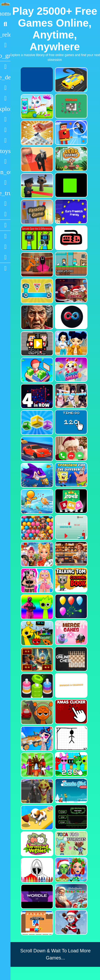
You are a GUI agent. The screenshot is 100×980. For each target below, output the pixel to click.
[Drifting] (5, 204)
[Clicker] (5, 214)
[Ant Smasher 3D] (36, 133)
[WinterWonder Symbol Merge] (71, 896)
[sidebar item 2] (5, 268)
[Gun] (5, 161)
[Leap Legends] (71, 159)
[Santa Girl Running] (71, 791)
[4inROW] (36, 396)
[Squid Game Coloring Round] (36, 870)
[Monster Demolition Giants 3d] (36, 739)
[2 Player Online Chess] (71, 659)
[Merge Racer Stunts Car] (71, 80)
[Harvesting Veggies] (36, 844)
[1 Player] (5, 172)
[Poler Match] (71, 317)
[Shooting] (5, 119)
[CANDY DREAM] (71, 369)
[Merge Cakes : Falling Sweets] (71, 633)
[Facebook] (5, 247)
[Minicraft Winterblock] (36, 923)
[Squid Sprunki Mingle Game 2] (36, 265)
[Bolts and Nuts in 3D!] (36, 291)
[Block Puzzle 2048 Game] (71, 501)
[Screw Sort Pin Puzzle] (36, 765)
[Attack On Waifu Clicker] (71, 396)
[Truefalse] (71, 185)
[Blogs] (5, 225)
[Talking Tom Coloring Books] (71, 580)
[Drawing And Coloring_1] (71, 685)
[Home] (5, 13)
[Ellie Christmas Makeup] (71, 870)
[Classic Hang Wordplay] (71, 738)
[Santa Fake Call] (71, 448)
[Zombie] (5, 130)
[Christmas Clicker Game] (71, 712)
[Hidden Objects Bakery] (71, 554)
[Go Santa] (71, 290)
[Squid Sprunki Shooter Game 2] (36, 607)
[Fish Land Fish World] (36, 502)
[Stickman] (5, 140)
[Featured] (5, 56)
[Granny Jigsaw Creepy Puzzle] (36, 317)
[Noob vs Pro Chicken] (71, 264)
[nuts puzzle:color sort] (36, 686)
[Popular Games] (5, 45)
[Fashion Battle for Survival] (71, 343)
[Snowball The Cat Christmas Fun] (71, 527)
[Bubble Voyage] (36, 528)
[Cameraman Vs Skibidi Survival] (36, 159)
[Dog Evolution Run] (36, 818)
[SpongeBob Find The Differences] (71, 475)
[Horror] (5, 182)
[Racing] (5, 67)
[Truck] (5, 193)
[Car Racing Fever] (36, 449)
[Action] (5, 77)
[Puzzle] (5, 88)
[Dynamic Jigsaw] (71, 106)
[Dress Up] (5, 98)
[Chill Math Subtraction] (36, 660)
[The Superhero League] (71, 132)
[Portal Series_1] (71, 817)
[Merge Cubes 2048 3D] (36, 423)
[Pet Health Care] (36, 107)
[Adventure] (5, 109)
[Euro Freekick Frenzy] (71, 211)
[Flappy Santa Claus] (71, 922)
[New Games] (5, 34)
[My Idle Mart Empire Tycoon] (36, 370)
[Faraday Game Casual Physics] (36, 212)
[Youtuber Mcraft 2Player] (36, 344)
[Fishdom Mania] (36, 475)
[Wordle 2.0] (36, 897)
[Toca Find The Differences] (71, 843)
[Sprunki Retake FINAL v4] (36, 633)
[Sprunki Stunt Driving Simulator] (36, 712)
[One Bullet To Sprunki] (36, 791)
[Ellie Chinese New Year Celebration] (36, 554)
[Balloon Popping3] (71, 606)
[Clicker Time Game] (71, 422)
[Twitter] (5, 257)
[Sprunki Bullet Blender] (36, 186)
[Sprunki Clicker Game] (71, 764)
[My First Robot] (36, 581)
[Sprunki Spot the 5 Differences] (36, 238)
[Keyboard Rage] (71, 238)
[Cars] (5, 151)
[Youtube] (5, 236)
